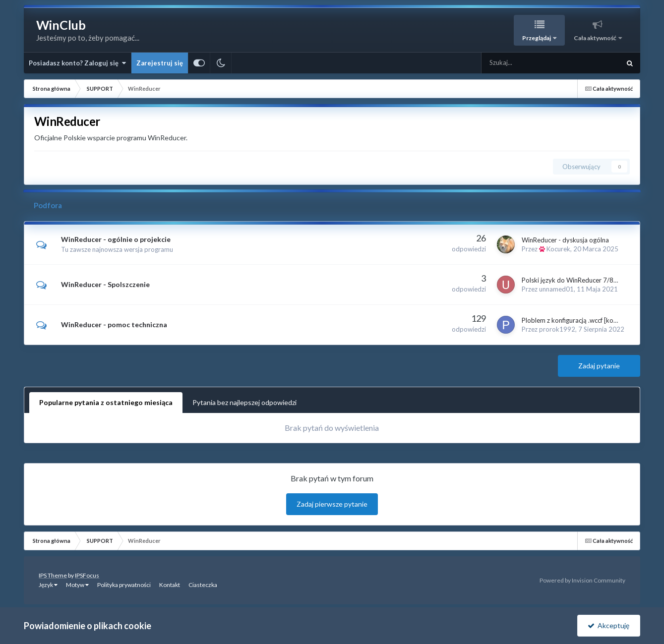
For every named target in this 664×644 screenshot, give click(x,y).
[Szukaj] (529, 63)
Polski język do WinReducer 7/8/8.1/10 (579, 280)
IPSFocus (87, 575)
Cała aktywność (596, 38)
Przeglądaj (537, 38)
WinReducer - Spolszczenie (105, 284)
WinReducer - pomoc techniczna (114, 324)
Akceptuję (608, 625)
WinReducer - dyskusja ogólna (565, 240)
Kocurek (558, 249)
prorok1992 (557, 329)
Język (48, 585)
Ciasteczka (203, 585)
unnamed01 (556, 289)
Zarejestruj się (160, 63)
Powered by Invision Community (582, 580)
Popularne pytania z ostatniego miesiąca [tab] (106, 402)
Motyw (77, 585)
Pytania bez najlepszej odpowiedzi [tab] (244, 402)
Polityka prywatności (124, 585)
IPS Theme (53, 575)
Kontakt (170, 585)
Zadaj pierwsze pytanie (332, 504)
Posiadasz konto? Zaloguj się (77, 63)
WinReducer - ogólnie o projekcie (116, 239)
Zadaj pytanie (599, 366)
